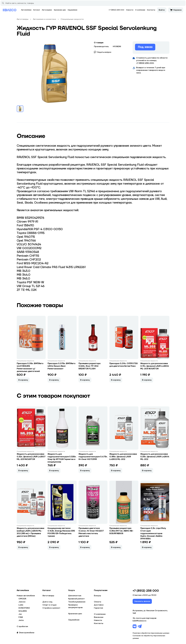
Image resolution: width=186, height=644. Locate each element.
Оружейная (72, 10)
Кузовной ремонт (76, 599)
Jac (20, 614)
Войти (162, 10)
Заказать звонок (142, 601)
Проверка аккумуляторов (75, 606)
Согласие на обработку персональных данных (149, 637)
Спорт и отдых (49, 605)
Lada (21, 605)
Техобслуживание (77, 602)
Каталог (37, 10)
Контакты (151, 10)
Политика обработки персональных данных (151, 633)
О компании (140, 10)
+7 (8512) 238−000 (145, 63)
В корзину (23, 380)
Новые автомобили (26, 596)
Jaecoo (22, 602)
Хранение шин (60, 10)
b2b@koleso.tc (139, 621)
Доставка (99, 605)
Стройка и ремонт (51, 608)
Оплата (98, 602)
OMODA (22, 599)
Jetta (21, 620)
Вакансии (99, 617)
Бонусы (97, 596)
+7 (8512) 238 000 (116, 10)
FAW (21, 617)
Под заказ (145, 47)
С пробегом (22, 626)
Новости (130, 10)
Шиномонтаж (75, 596)
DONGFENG (24, 608)
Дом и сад (47, 602)
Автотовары (48, 596)
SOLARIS (23, 611)
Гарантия (98, 608)
